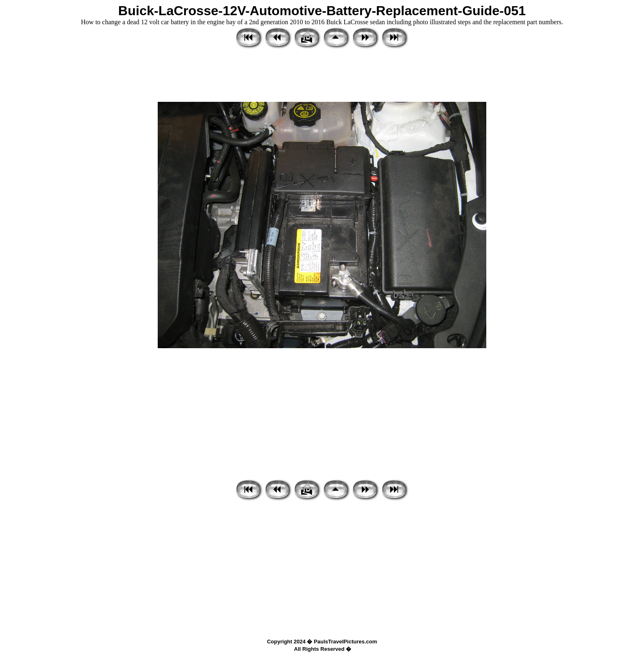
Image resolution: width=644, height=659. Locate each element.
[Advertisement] (322, 76)
